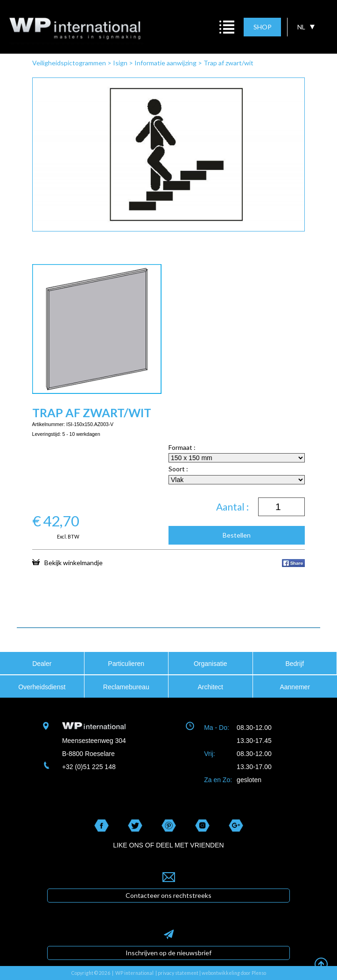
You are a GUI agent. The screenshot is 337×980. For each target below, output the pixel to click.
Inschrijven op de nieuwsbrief (168, 953)
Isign (120, 63)
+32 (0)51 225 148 (89, 767)
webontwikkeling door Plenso (234, 973)
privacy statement (178, 973)
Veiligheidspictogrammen (69, 63)
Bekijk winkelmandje (67, 562)
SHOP (263, 27)
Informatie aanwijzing (165, 63)
